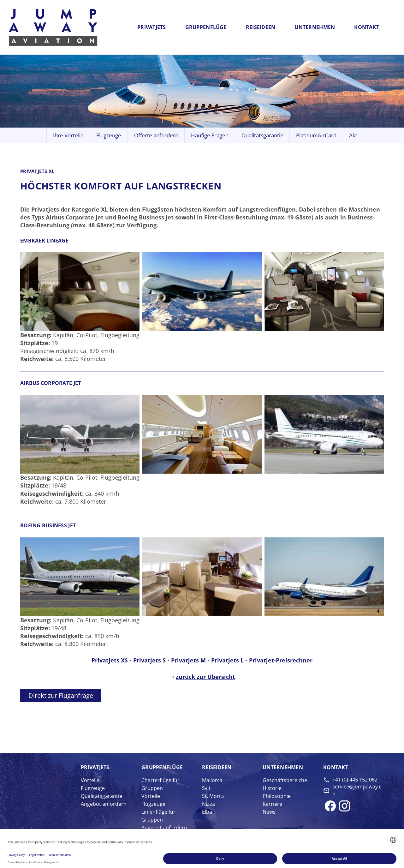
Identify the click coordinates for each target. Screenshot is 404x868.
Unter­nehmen (283, 767)
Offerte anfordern (156, 135)
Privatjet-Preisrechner (281, 660)
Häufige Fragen (210, 135)
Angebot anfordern (104, 804)
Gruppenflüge (206, 27)
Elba (207, 812)
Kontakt (367, 27)
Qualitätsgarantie (262, 135)
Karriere (272, 804)
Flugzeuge (109, 135)
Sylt (206, 788)
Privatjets (152, 27)
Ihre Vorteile (68, 135)
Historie (272, 788)
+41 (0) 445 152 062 (355, 780)
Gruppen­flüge (162, 767)
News (269, 812)
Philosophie (277, 796)
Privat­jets (95, 767)
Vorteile (90, 780)
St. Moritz (213, 796)
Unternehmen (315, 27)
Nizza (208, 804)
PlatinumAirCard (316, 135)
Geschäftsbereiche (285, 780)
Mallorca (212, 780)
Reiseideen (261, 27)
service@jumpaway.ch (357, 790)
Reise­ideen (217, 767)
